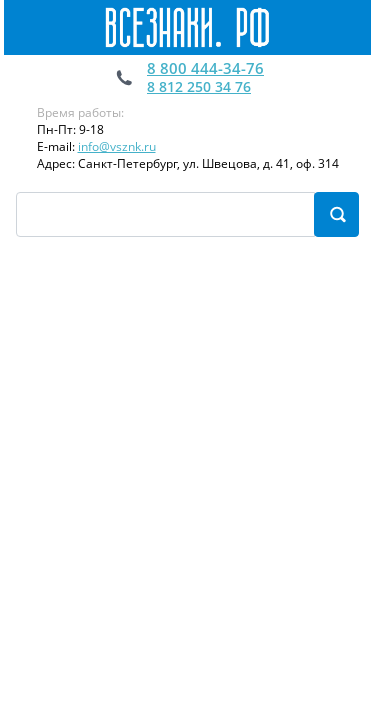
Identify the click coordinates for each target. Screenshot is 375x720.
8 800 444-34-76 (205, 68)
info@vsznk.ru (117, 146)
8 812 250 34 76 (199, 86)
